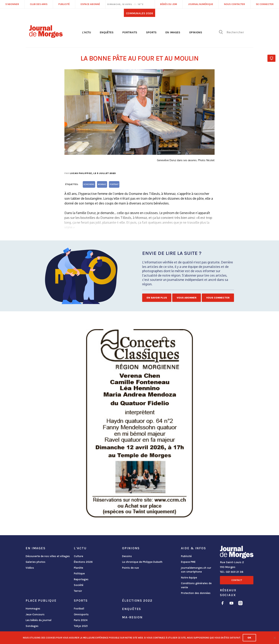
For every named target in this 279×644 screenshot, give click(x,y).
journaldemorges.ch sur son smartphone (196, 570)
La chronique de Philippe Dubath (142, 562)
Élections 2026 (83, 562)
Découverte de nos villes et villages (48, 556)
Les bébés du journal (39, 620)
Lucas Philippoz (81, 173)
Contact (237, 580)
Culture (78, 556)
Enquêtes (107, 32)
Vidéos (30, 568)
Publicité (186, 556)
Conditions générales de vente (196, 585)
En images (173, 32)
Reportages (81, 579)
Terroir (78, 591)
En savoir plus (157, 298)
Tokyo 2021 (81, 626)
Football (79, 609)
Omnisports (81, 614)
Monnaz (102, 184)
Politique (79, 573)
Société (79, 585)
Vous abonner (187, 298)
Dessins (127, 556)
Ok (249, 638)
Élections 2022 (137, 601)
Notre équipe (189, 578)
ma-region (132, 617)
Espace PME (188, 562)
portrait (114, 184)
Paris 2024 (81, 620)
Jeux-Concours (35, 614)
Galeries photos (35, 562)
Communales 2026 (139, 13)
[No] (275, 638)
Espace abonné (90, 4)
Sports (151, 32)
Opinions (196, 32)
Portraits (130, 32)
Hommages (33, 609)
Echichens (89, 184)
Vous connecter (218, 298)
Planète (78, 568)
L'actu (86, 32)
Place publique (41, 601)
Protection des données (196, 593)
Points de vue (130, 568)
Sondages (32, 626)
